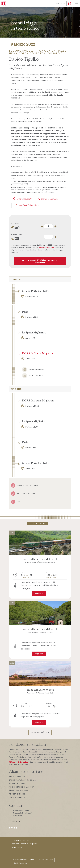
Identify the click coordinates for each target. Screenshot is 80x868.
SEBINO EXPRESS (17, 777)
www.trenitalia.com (47, 247)
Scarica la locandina (48, 199)
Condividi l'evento (22, 199)
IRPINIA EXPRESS (17, 797)
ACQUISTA (40, 261)
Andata (16, 279)
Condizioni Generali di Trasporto (24, 844)
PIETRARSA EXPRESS (19, 791)
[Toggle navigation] (77, 4)
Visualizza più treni (40, 732)
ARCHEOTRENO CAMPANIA (22, 787)
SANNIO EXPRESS (17, 783)
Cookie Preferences (20, 863)
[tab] (40, 279)
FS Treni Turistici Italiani (19, 762)
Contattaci (16, 821)
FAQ (12, 851)
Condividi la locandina (26, 205)
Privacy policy (16, 847)
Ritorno (16, 389)
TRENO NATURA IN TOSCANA (23, 780)
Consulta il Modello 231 (20, 840)
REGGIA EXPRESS (17, 794)
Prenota (39, 593)
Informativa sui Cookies (45, 859)
